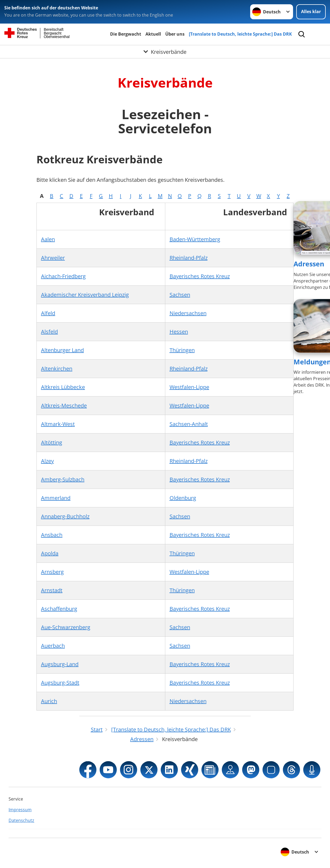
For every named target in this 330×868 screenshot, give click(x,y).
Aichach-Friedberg (63, 276)
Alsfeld (49, 332)
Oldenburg (183, 498)
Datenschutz (21, 820)
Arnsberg (52, 572)
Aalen (48, 239)
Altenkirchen (57, 369)
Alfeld (48, 313)
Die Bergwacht (126, 34)
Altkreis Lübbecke (63, 387)
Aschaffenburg (59, 609)
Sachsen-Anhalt (189, 424)
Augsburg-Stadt (60, 683)
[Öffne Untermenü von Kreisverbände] (165, 52)
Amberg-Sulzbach (63, 479)
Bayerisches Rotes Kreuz (200, 276)
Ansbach (52, 535)
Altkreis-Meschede (64, 405)
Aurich (49, 701)
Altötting (52, 442)
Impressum (20, 810)
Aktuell (153, 34)
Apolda (50, 553)
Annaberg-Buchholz (65, 516)
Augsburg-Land (60, 664)
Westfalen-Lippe (189, 387)
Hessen (179, 332)
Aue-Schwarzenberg (66, 627)
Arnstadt (52, 590)
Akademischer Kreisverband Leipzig (85, 295)
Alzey (47, 461)
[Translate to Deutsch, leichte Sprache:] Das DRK (240, 34)
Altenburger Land (62, 350)
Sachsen (180, 295)
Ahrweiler (53, 258)
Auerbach (53, 646)
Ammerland (56, 498)
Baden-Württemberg (195, 239)
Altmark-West (58, 424)
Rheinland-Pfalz (189, 258)
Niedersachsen (188, 313)
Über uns (175, 34)
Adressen (309, 264)
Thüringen (182, 350)
